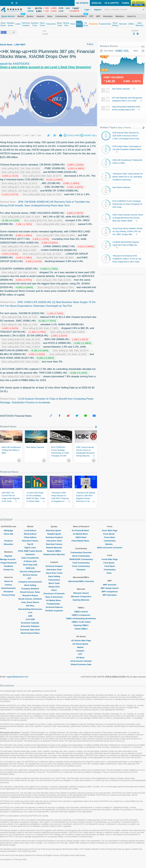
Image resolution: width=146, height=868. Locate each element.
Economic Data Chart (30, 630)
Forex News (110, 537)
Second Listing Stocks (30, 572)
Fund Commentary (81, 563)
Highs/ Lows (30, 548)
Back (90, 44)
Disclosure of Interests (54, 594)
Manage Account (8, 559)
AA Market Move (54, 600)
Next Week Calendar (125, 89)
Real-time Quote (54, 530)
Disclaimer (8, 592)
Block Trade (54, 583)
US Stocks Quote (81, 644)
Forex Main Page (110, 530)
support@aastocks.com (17, 677)
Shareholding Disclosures (30, 609)
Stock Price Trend (54, 573)
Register (8, 556)
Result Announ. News (30, 592)
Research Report (30, 595)
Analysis (81, 651)
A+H (30, 613)
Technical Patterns (54, 607)
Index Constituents (30, 558)
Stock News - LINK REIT (13, 45)
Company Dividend (30, 589)
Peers (54, 590)
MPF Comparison (110, 592)
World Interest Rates (30, 633)
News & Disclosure (54, 597)
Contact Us (8, 570)
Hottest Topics (115, 127)
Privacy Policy (8, 595)
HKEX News (81, 537)
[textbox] (124, 10)
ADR (30, 616)
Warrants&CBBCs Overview (81, 581)
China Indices (30, 537)
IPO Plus (30, 606)
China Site (8, 534)
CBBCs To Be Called (81, 622)
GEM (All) (30, 568)
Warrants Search (81, 593)
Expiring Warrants (81, 600)
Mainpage (8, 530)
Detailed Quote (54, 534)
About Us (8, 581)
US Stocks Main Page (81, 640)
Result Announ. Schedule (30, 599)
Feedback (8, 566)
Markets (110, 544)
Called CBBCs (81, 629)
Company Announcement (30, 582)
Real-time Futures (30, 541)
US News (81, 658)
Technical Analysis (54, 537)
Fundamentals (54, 604)
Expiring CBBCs (81, 625)
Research (81, 570)
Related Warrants (54, 548)
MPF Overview (110, 585)
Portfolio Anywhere (54, 611)
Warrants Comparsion (81, 596)
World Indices (30, 534)
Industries (30, 554)
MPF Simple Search (110, 588)
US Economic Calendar (81, 661)
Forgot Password (8, 563)
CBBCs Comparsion (81, 615)
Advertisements (8, 588)
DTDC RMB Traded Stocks (30, 551)
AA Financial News (81, 530)
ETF (30, 578)
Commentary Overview (81, 552)
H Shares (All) (30, 561)
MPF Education (110, 595)
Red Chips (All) (30, 565)
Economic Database (30, 626)
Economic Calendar (30, 623)
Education (8, 544)
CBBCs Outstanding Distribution (81, 618)
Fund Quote (110, 563)
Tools (110, 573)
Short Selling (30, 585)
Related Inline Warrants (54, 554)
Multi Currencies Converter (110, 548)
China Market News (81, 541)
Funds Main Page (110, 559)
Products (8, 541)
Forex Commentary (81, 566)
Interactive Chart (54, 541)
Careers (8, 585)
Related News (8, 427)
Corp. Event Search (30, 602)
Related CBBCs (54, 551)
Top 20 (30, 544)
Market (81, 647)
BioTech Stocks (30, 575)
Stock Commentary (81, 556)
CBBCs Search (81, 612)
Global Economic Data (81, 664)
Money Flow (54, 587)
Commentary (110, 541)
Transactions (54, 580)
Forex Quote (110, 534)
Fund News (110, 566)
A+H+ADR (30, 619)
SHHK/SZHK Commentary (81, 559)
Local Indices (30, 530)
